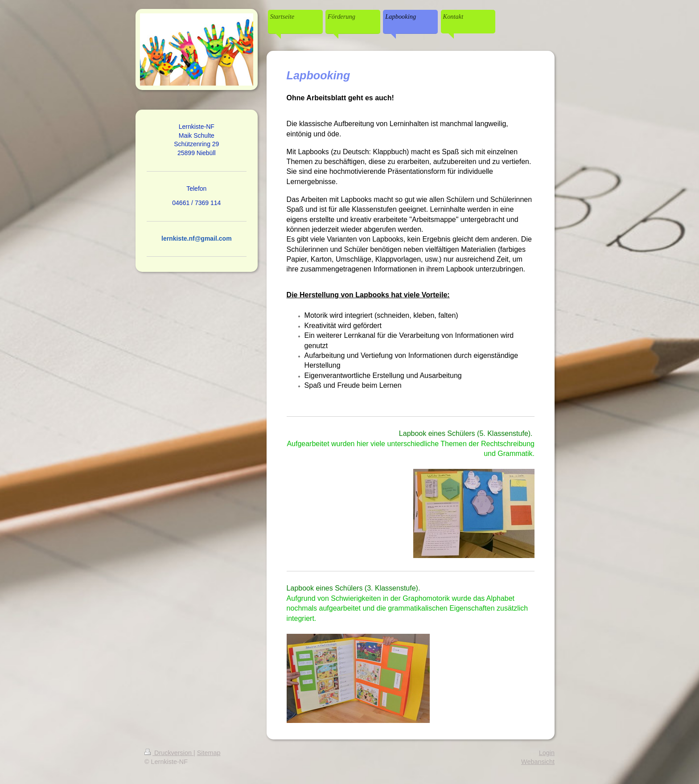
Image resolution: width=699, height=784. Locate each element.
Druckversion (169, 753)
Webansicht (538, 762)
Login (547, 753)
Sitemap (209, 753)
